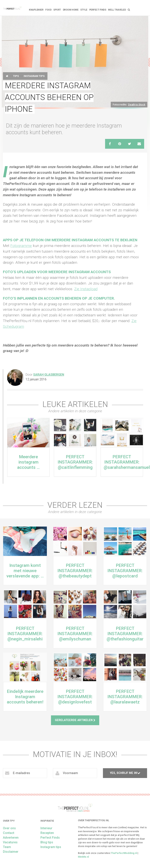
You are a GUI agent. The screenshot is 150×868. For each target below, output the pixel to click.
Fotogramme (21, 246)
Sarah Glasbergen (49, 375)
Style (84, 10)
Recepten (47, 833)
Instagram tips (34, 76)
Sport (57, 10)
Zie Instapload (86, 289)
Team (7, 847)
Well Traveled (117, 10)
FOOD (48, 10)
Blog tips (47, 842)
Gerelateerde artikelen (75, 720)
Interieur (46, 828)
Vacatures (10, 842)
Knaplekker (36, 10)
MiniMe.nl (83, 857)
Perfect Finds (98, 10)
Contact (9, 833)
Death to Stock (137, 105)
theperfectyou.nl (12, 8)
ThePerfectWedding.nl (124, 853)
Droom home (71, 10)
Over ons (9, 828)
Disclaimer (11, 852)
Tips (16, 76)
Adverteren (11, 838)
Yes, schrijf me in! (125, 773)
